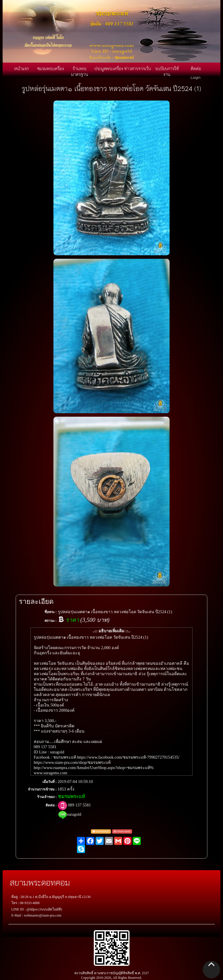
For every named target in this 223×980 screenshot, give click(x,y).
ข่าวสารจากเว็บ (138, 68)
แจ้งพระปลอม (122, 831)
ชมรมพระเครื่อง (51, 68)
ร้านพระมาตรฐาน (80, 71)
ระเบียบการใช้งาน (167, 71)
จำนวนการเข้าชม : (42, 789)
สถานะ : (51, 621)
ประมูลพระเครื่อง (109, 68)
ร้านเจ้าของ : (47, 797)
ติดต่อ (196, 68)
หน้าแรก (21, 68)
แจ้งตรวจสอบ (101, 831)
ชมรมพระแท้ (71, 796)
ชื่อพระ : (51, 612)
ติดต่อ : (51, 805)
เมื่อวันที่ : (50, 782)
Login (196, 77)
